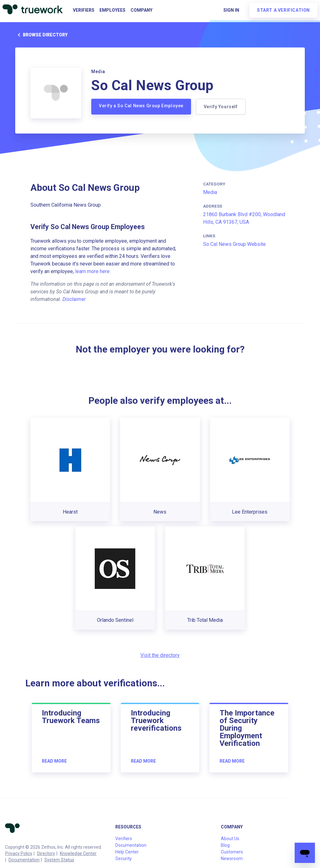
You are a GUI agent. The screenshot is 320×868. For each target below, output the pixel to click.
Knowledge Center (78, 853)
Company (141, 10)
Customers (232, 852)
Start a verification (283, 10)
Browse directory (41, 35)
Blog (225, 845)
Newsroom (232, 859)
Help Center (127, 852)
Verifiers (84, 10)
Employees (112, 10)
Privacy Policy (19, 853)
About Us (230, 839)
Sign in (231, 10)
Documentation (24, 860)
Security (124, 859)
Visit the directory (160, 655)
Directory (46, 853)
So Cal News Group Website (234, 244)
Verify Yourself (221, 107)
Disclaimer (74, 299)
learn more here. (93, 271)
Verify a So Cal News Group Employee (141, 106)
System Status (59, 860)
